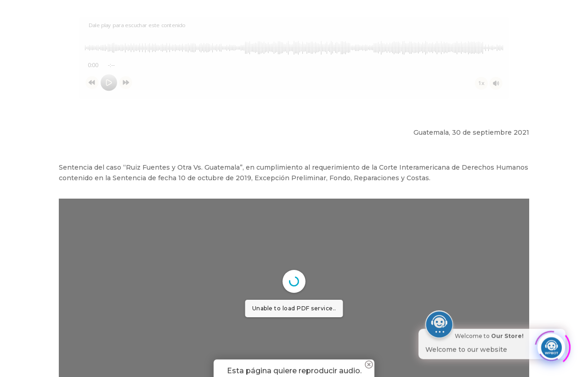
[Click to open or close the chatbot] (551, 344)
